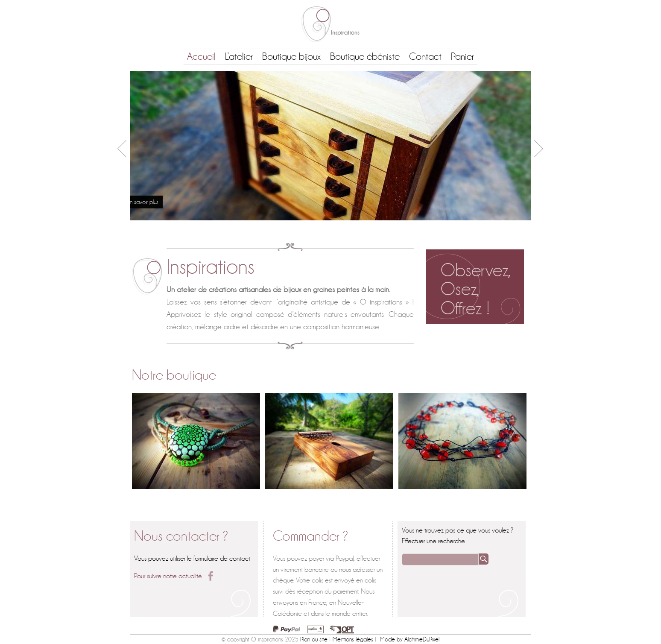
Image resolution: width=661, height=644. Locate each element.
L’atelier (239, 57)
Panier (462, 57)
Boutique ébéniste (365, 57)
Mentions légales (353, 639)
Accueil (201, 57)
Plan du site (314, 639)
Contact (425, 57)
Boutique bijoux (291, 57)
